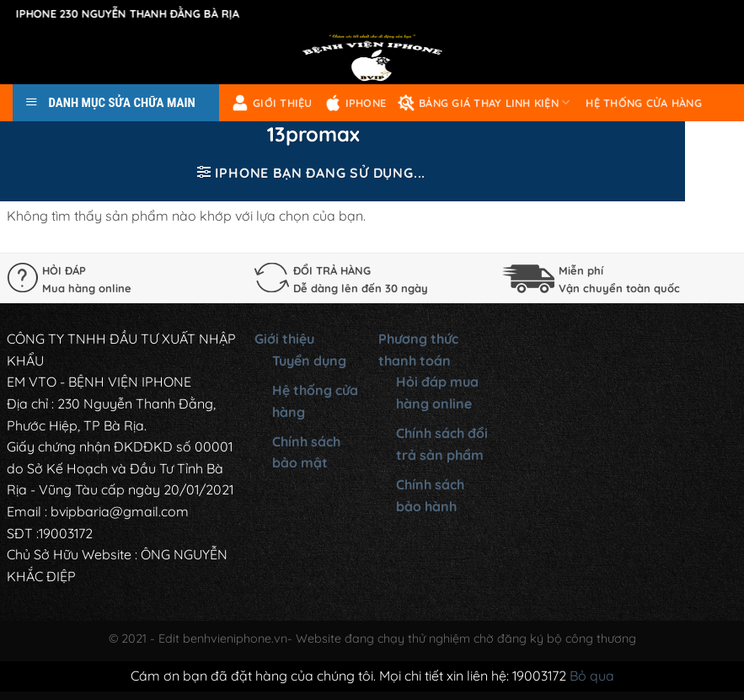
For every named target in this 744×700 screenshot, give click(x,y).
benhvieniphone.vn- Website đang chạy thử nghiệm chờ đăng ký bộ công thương (409, 639)
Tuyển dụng (309, 361)
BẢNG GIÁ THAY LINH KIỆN (484, 103)
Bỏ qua (592, 676)
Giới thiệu (272, 103)
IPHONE (356, 103)
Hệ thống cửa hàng (643, 103)
